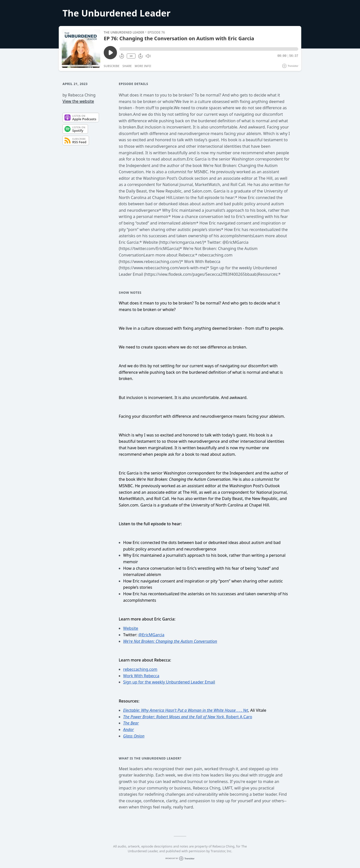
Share (127, 66)
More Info (143, 66)
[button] (209, 49)
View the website (78, 101)
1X (131, 56)
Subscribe (112, 66)
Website (131, 628)
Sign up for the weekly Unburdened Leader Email (169, 682)
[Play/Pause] (81, 48)
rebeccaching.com (140, 669)
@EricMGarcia (151, 635)
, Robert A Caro (188, 717)
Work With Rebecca (141, 676)
